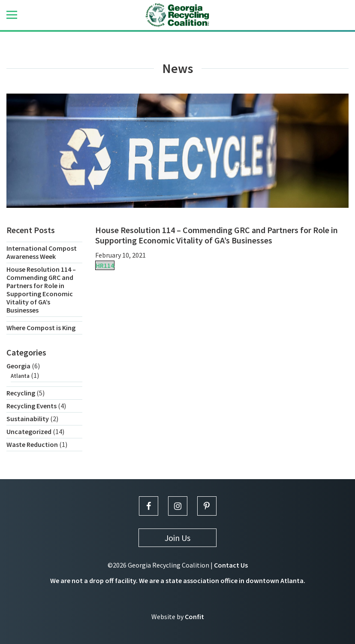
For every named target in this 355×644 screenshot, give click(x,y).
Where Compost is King (41, 328)
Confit (194, 617)
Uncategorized (29, 431)
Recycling (21, 393)
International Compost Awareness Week (42, 252)
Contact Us (231, 565)
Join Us (177, 538)
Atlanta (20, 376)
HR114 (105, 265)
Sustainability (28, 419)
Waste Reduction (32, 444)
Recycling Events (32, 406)
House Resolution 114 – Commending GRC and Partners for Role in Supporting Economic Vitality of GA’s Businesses (41, 290)
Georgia (18, 366)
